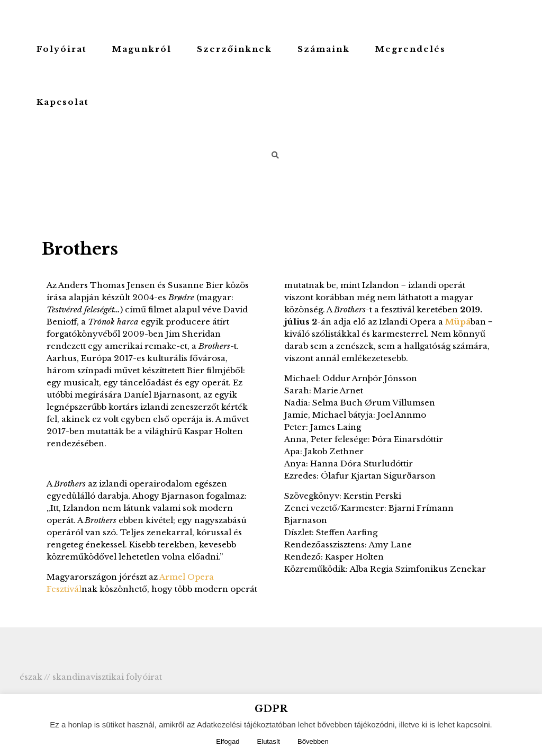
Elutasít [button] (269, 741)
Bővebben (313, 741)
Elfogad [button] (228, 741)
